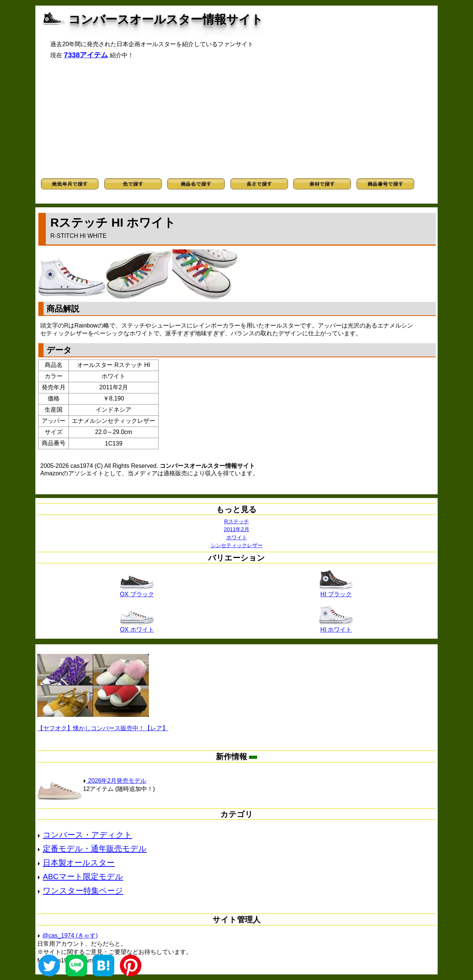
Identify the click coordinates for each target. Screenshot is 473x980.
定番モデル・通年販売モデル (95, 848)
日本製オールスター (79, 863)
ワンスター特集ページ (83, 890)
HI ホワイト (336, 627)
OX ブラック (137, 591)
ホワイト (237, 537)
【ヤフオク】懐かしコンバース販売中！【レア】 (103, 728)
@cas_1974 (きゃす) (70, 936)
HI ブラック (336, 591)
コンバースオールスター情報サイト (166, 19)
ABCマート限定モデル (83, 876)
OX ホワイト (137, 627)
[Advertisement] (237, 119)
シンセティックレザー (237, 545)
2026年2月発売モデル (115, 781)
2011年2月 (236, 529)
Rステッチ (236, 521)
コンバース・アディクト (87, 835)
